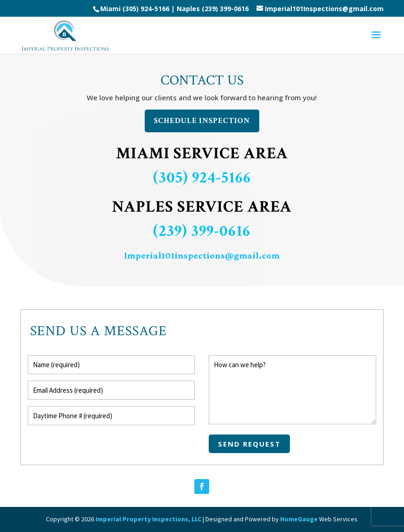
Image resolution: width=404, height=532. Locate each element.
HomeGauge (299, 519)
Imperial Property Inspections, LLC (148, 519)
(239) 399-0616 (225, 9)
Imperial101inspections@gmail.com (202, 255)
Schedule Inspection (202, 121)
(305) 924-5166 (202, 178)
